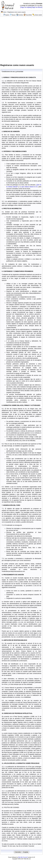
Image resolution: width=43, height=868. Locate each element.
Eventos (20, 15)
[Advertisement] (21, 41)
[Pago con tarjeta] (26, 7)
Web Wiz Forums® (23, 857)
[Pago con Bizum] (37, 7)
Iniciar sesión (38, 15)
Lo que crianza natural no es (29, 187)
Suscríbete (29, 15)
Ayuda (7, 15)
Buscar (13, 15)
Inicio (5, 12)
